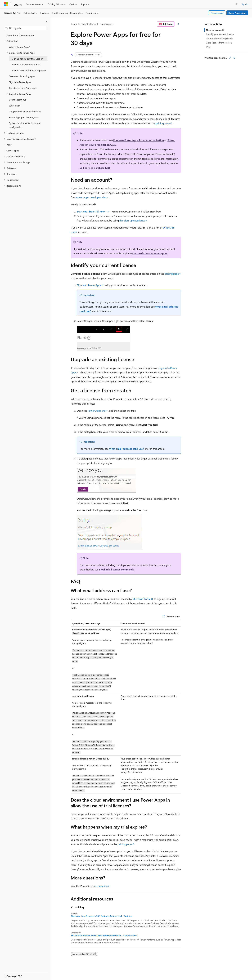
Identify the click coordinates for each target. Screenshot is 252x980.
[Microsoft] (6, 4)
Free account (217, 13)
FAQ (208, 47)
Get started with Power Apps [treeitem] (23, 88)
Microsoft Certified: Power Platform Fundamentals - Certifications (104, 936)
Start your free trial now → (92, 211)
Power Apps (105, 24)
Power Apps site (97, 411)
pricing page (163, 123)
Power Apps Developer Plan (91, 197)
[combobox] (26, 28)
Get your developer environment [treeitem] (25, 111)
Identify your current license (220, 34)
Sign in (245, 4)
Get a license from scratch (219, 43)
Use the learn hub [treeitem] (18, 100)
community (101, 886)
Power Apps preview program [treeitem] (23, 117)
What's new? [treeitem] (15, 106)
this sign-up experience (132, 220)
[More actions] (178, 24)
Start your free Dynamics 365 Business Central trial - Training (101, 916)
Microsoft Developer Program (150, 253)
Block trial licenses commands (116, 569)
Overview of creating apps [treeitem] (22, 76)
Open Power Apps (237, 13)
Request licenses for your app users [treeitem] (29, 70)
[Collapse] (47, 22)
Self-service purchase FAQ (95, 168)
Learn (74, 24)
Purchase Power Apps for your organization (139, 140)
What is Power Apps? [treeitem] (19, 47)
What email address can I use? (126, 449)
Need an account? (215, 30)
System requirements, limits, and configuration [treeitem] (25, 125)
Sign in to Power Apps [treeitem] (20, 82)
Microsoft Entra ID (143, 599)
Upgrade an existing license (219, 38)
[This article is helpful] (230, 58)
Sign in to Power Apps (89, 285)
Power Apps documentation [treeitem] (20, 35)
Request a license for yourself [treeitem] (26, 64)
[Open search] (237, 4)
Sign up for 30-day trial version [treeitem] (27, 59)
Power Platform (88, 24)
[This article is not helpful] (234, 58)
